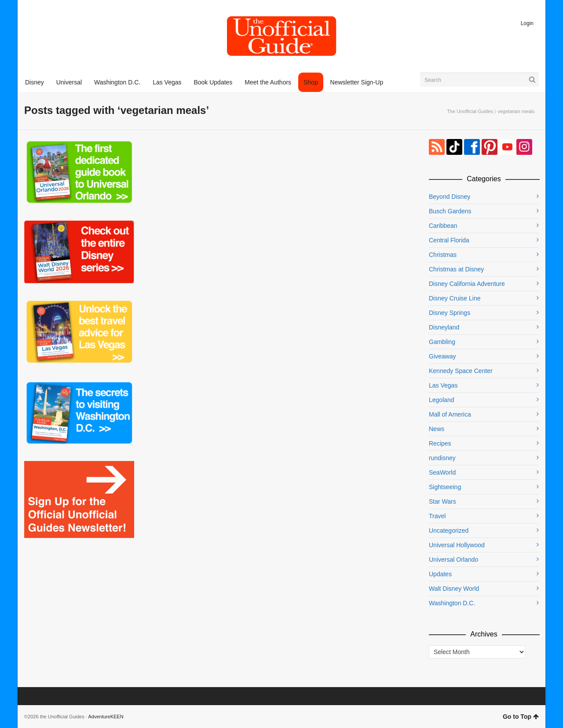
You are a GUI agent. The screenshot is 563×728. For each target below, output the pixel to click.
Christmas (443, 255)
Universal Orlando (453, 560)
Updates (440, 574)
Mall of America (450, 414)
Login (527, 23)
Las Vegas (443, 385)
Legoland (442, 400)
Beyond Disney (450, 197)
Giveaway (442, 356)
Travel (437, 516)
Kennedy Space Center (461, 371)
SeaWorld (442, 472)
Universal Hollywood (457, 545)
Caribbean (443, 226)
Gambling (442, 342)
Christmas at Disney (456, 269)
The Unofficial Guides (470, 111)
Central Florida (449, 240)
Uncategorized (449, 530)
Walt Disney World (454, 589)
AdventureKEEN (106, 717)
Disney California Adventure (467, 284)
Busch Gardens (450, 211)
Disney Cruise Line (455, 298)
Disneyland (444, 327)
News (437, 429)
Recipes (440, 443)
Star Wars (442, 501)
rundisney (442, 458)
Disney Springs (450, 313)
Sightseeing (445, 487)
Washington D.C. (452, 603)
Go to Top (521, 717)
